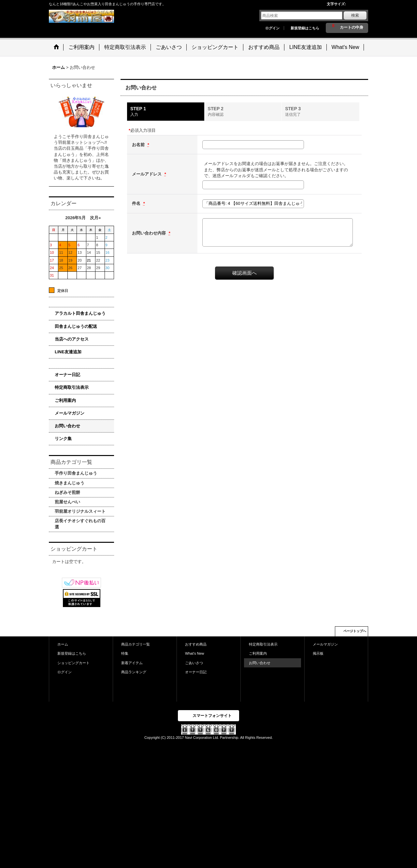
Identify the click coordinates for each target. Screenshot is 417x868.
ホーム (63, 644)
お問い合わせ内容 (150, 233)
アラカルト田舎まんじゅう (80, 313)
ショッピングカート (73, 663)
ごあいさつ (194, 663)
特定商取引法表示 (72, 387)
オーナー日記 (67, 375)
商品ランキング (134, 672)
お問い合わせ (67, 426)
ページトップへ (355, 631)
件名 (137, 203)
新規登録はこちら (305, 28)
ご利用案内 (65, 400)
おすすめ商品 (196, 644)
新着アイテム (132, 663)
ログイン (272, 28)
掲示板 (318, 653)
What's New (195, 653)
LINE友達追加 (68, 352)
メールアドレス (147, 174)
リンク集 (63, 439)
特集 (125, 653)
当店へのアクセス (72, 339)
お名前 (139, 145)
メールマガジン (70, 413)
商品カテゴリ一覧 (136, 644)
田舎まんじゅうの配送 (76, 326)
